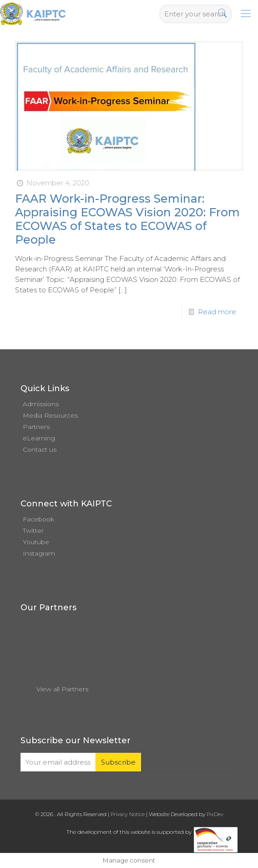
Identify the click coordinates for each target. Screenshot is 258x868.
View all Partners (62, 689)
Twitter (33, 531)
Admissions (41, 404)
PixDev (215, 814)
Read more (217, 312)
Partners (36, 427)
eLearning (39, 438)
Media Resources (50, 415)
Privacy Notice (128, 814)
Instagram (39, 553)
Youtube (36, 542)
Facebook (38, 519)
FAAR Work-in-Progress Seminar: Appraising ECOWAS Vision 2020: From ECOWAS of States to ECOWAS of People (127, 219)
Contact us (40, 449)
